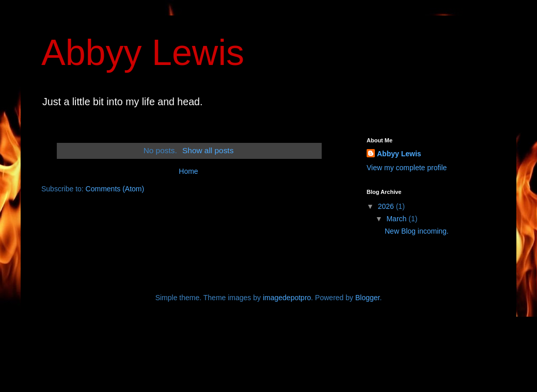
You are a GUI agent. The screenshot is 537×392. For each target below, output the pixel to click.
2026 (387, 206)
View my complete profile (407, 168)
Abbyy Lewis (143, 53)
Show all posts (208, 150)
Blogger (367, 298)
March (397, 219)
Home (188, 171)
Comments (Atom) (115, 189)
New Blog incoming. (417, 231)
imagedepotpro (287, 298)
